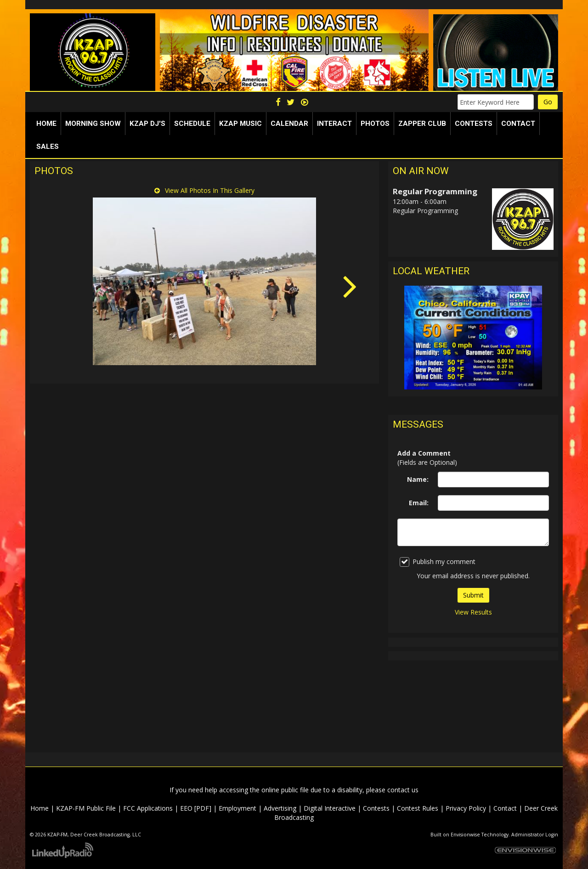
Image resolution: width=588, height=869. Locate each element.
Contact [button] (518, 124)
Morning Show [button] (93, 124)
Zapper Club (422, 124)
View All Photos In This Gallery (204, 190)
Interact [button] (334, 124)
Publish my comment (438, 562)
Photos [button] (375, 124)
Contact (505, 808)
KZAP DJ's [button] (147, 124)
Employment (237, 808)
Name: (418, 479)
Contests (376, 808)
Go (548, 102)
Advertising (280, 808)
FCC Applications (148, 808)
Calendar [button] (289, 124)
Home (46, 124)
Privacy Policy (466, 808)
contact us (403, 790)
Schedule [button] (192, 124)
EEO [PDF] (196, 808)
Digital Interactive (330, 808)
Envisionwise (465, 835)
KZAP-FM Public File (86, 808)
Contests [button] (474, 124)
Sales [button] (48, 147)
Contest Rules (418, 808)
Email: (419, 503)
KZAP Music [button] (240, 124)
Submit (473, 595)
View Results (473, 612)
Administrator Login (535, 835)
